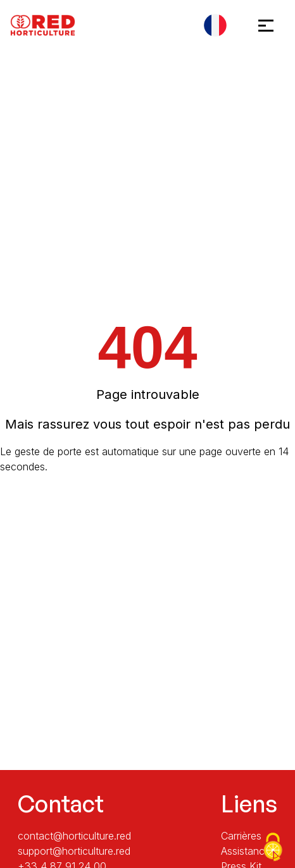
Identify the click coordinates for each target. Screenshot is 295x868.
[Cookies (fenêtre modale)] (273, 847)
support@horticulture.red (74, 851)
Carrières (241, 836)
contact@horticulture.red (74, 836)
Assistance (246, 851)
